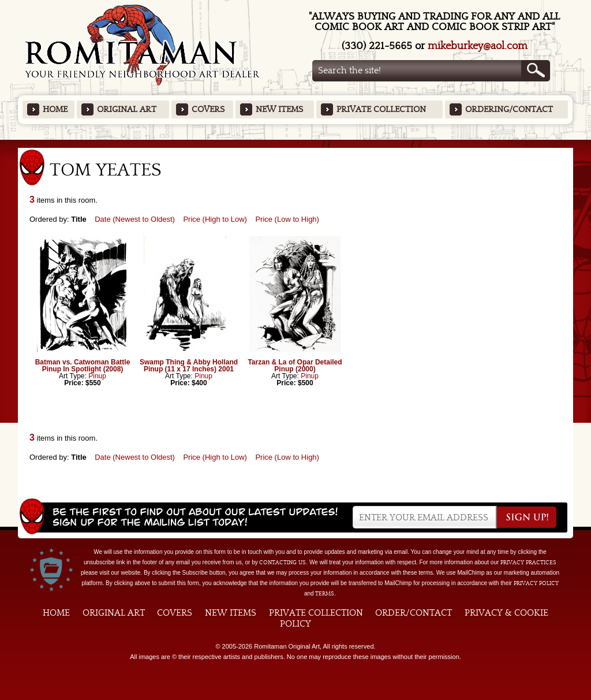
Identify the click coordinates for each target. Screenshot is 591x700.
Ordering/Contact (509, 109)
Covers (208, 109)
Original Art (127, 109)
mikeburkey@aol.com (478, 46)
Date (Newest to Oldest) (135, 219)
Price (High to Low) (215, 219)
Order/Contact (414, 613)
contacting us (283, 563)
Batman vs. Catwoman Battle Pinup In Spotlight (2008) (83, 366)
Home (55, 109)
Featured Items (296, 144)
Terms (325, 594)
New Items (279, 109)
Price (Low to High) (287, 219)
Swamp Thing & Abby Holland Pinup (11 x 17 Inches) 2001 (189, 366)
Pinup (97, 376)
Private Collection (381, 109)
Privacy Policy (536, 583)
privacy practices (528, 563)
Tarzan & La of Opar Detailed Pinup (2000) (295, 366)
